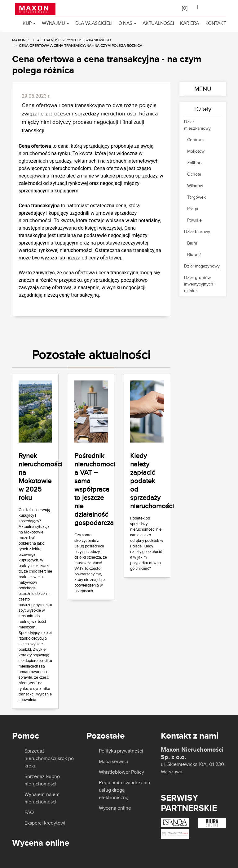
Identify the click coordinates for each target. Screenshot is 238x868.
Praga (193, 209)
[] (185, 8)
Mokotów (196, 151)
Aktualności (158, 23)
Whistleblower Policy (121, 772)
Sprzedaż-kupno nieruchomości (42, 780)
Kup (27, 23)
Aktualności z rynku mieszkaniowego (74, 40)
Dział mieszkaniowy (197, 125)
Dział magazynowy (202, 266)
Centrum (195, 140)
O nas (125, 23)
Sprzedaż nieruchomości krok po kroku (49, 758)
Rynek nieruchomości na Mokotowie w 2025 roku (40, 477)
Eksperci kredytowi (45, 823)
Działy (203, 109)
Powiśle (194, 220)
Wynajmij (53, 23)
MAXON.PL (21, 40)
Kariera (190, 23)
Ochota (194, 174)
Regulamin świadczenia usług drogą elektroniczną (124, 790)
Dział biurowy (197, 232)
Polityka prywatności (121, 751)
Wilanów (195, 186)
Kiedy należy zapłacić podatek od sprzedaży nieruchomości (152, 481)
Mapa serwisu (114, 762)
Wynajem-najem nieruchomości (42, 798)
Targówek (196, 197)
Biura (192, 243)
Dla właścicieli (94, 23)
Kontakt (216, 23)
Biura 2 (194, 254)
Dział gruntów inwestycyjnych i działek (200, 284)
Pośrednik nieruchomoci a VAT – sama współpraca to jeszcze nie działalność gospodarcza (95, 489)
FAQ (29, 812)
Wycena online (115, 808)
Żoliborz (195, 163)
